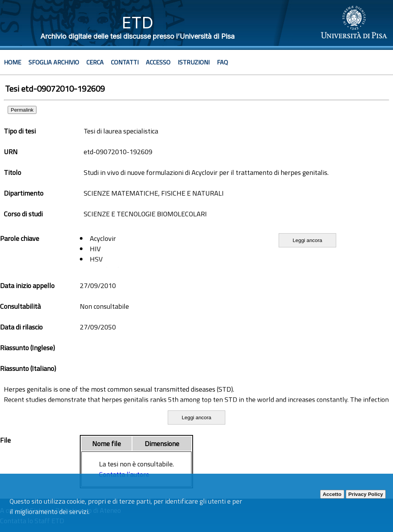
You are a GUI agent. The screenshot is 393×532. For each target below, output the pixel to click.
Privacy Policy (366, 494)
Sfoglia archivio (54, 62)
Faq (222, 62)
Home (12, 62)
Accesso (158, 62)
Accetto (332, 494)
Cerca (95, 62)
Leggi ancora (307, 240)
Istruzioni (194, 62)
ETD (138, 22)
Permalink (22, 110)
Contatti (125, 62)
